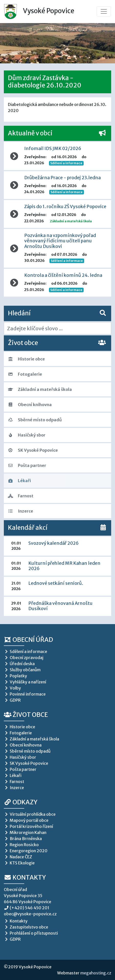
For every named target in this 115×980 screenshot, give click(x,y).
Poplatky (15, 676)
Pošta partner (27, 465)
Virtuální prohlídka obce (30, 814)
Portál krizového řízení (28, 826)
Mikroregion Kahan (25, 832)
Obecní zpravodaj (24, 658)
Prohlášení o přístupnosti (31, 933)
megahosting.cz (96, 973)
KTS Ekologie (19, 863)
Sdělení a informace (66, 163)
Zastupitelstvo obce (26, 927)
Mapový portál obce (26, 820)
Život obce (26, 715)
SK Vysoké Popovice (33, 450)
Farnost (21, 496)
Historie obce (26, 359)
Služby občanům (22, 670)
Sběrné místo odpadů (35, 420)
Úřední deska (19, 664)
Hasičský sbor (27, 435)
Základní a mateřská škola (40, 389)
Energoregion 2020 (26, 851)
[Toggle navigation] (104, 11)
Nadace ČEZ (18, 857)
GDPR (12, 700)
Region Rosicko (21, 845)
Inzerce (21, 511)
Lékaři (19, 481)
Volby (12, 688)
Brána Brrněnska (23, 839)
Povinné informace (25, 694)
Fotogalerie (25, 374)
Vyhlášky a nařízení (25, 682)
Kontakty (25, 877)
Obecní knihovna (30, 405)
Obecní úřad (28, 640)
